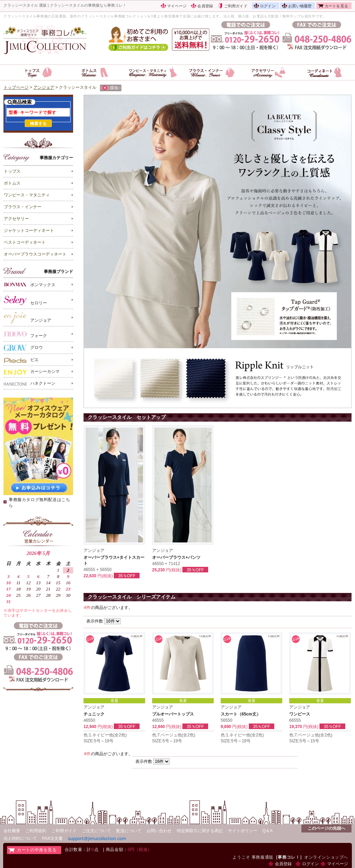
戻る (110, 88)
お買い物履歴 (300, 6)
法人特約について (20, 838)
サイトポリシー (243, 831)
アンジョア (27, 318)
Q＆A (267, 831)
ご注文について (96, 831)
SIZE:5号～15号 (304, 741)
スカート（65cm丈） (241, 714)
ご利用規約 (36, 831)
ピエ (21, 360)
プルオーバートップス (173, 714)
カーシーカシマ (32, 372)
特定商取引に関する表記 (200, 831)
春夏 (115, 701)
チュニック (94, 714)
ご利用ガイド (236, 6)
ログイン (268, 6)
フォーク (25, 334)
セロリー (25, 300)
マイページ (177, 6)
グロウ (23, 348)
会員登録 (205, 6)
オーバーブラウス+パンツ (176, 557)
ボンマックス (30, 284)
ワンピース (300, 714)
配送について (129, 831)
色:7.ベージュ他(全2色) (174, 735)
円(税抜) (105, 576)
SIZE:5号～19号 (98, 741)
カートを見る (336, 6)
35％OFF (127, 576)
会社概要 (12, 831)
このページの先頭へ (326, 828)
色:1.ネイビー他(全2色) (105, 735)
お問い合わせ (159, 831)
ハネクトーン (30, 384)
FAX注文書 (52, 838)
